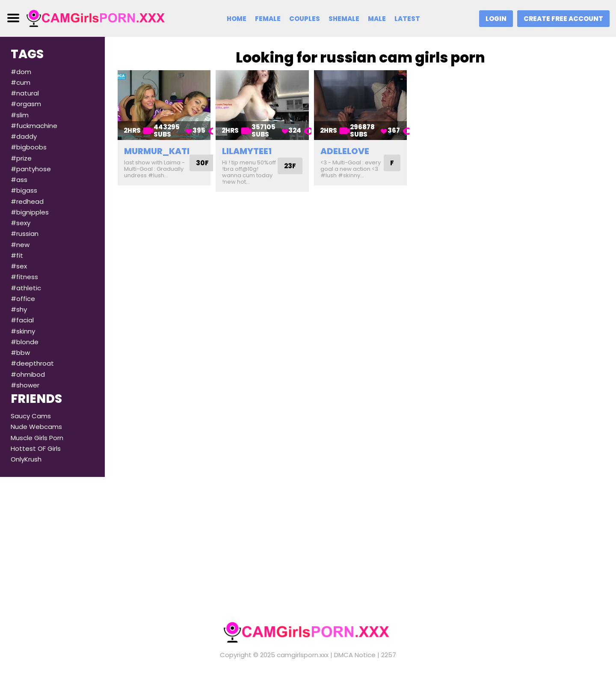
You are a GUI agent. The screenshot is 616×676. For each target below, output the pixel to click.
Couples (305, 19)
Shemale (344, 19)
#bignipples (30, 212)
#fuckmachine (34, 126)
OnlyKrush (26, 459)
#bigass (24, 190)
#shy (19, 309)
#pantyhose (31, 169)
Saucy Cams (31, 416)
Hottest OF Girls (36, 448)
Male (377, 19)
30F (202, 163)
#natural (25, 93)
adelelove (345, 151)
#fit (17, 255)
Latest (407, 19)
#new (20, 245)
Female (268, 19)
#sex (19, 266)
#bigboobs (29, 147)
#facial (22, 320)
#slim (20, 115)
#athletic (26, 288)
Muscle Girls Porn (37, 438)
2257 (389, 655)
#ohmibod (28, 374)
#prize (21, 158)
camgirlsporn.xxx (303, 655)
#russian (25, 234)
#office (23, 299)
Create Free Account (563, 19)
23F (290, 166)
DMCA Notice (355, 655)
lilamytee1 (247, 151)
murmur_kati (157, 151)
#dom (21, 72)
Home (237, 19)
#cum (21, 82)
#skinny (23, 331)
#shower (25, 385)
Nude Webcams (36, 427)
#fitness (24, 277)
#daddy (24, 136)
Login (496, 19)
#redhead (27, 201)
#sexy (21, 223)
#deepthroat (32, 363)
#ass (19, 180)
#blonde (25, 342)
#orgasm (26, 104)
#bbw (20, 353)
